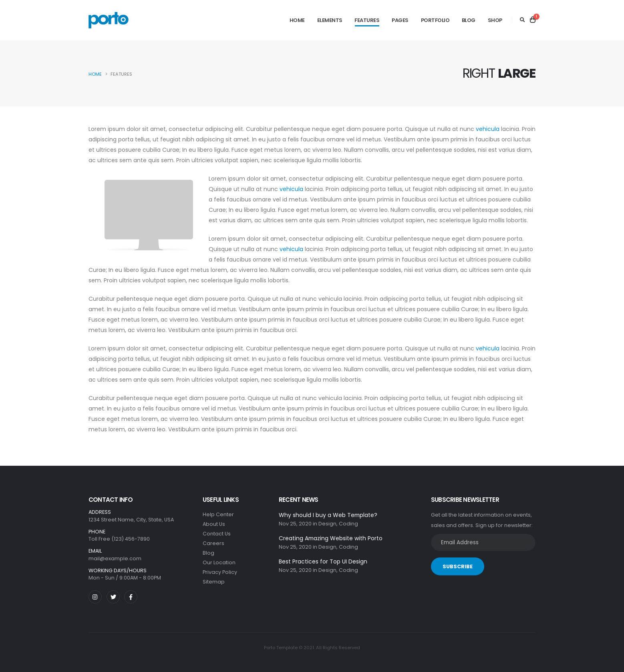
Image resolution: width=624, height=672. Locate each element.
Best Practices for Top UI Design (323, 561)
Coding (348, 524)
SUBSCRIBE (458, 566)
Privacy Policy (220, 572)
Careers (213, 543)
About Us (214, 524)
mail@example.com (115, 558)
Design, (328, 524)
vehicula (488, 129)
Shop (495, 20)
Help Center (218, 514)
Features (367, 20)
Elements (330, 20)
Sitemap (214, 582)
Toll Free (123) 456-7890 (119, 539)
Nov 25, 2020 (295, 524)
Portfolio (435, 20)
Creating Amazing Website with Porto (331, 538)
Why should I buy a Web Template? (328, 515)
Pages (400, 20)
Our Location (219, 562)
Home (297, 20)
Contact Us (217, 534)
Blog (469, 20)
